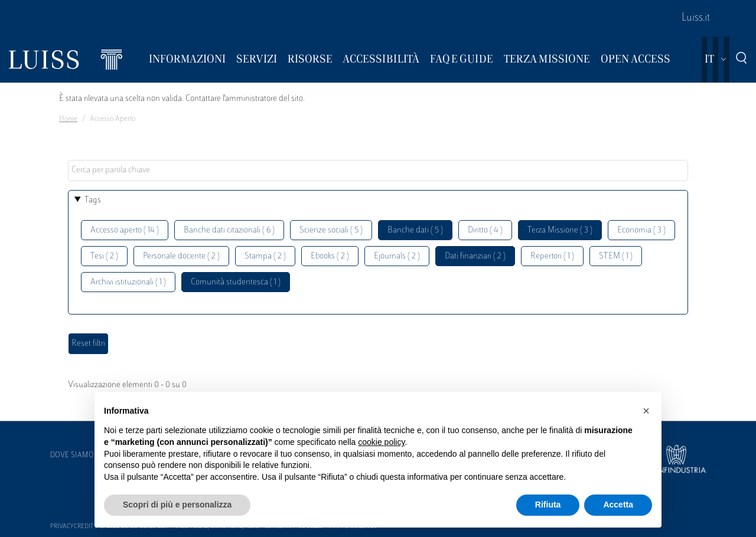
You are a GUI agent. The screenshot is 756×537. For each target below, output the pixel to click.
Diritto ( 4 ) (485, 230)
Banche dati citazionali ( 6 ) (229, 230)
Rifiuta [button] (548, 505)
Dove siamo (72, 456)
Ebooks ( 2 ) (330, 256)
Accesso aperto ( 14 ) (125, 230)
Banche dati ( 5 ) (415, 230)
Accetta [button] (618, 505)
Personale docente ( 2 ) (181, 256)
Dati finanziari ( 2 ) (475, 256)
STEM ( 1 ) (616, 256)
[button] (646, 411)
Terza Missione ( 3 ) (560, 230)
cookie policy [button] (381, 442)
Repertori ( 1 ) (552, 256)
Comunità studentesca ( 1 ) (236, 282)
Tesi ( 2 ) (104, 256)
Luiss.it (696, 18)
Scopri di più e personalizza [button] (177, 505)
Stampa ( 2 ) (265, 256)
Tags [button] (93, 200)
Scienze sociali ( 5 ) (331, 230)
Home (68, 119)
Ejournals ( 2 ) (397, 256)
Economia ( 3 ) (641, 230)
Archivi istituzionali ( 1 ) (128, 282)
